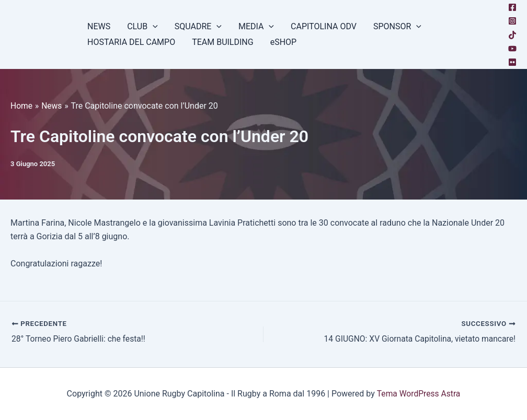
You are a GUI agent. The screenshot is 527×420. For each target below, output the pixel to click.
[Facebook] (512, 7)
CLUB (142, 27)
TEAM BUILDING (223, 42)
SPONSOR (397, 27)
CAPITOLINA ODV (324, 26)
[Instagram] (512, 21)
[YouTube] (512, 49)
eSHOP (284, 42)
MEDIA (256, 27)
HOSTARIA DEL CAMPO (131, 42)
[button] (153, 27)
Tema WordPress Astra (419, 394)
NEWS (99, 26)
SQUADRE (198, 27)
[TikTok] (512, 35)
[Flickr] (512, 62)
